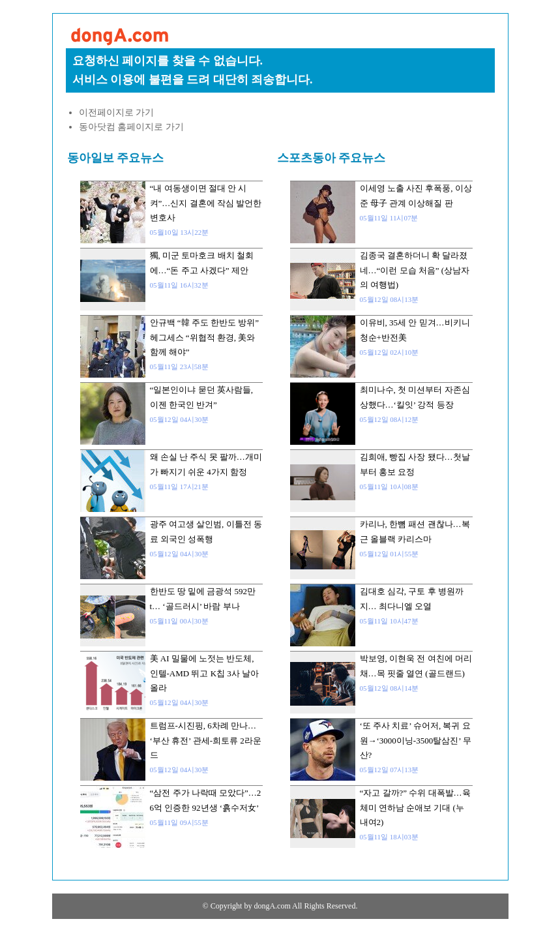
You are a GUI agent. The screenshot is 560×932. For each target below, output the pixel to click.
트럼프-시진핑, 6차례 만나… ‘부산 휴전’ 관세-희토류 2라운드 (206, 740)
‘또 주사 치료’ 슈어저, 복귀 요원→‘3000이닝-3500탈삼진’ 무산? (416, 740)
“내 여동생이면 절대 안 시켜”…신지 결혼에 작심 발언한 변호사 (206, 203)
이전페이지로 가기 (117, 113)
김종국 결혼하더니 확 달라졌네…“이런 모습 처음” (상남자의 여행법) (415, 270)
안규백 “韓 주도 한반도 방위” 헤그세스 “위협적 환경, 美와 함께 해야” (205, 337)
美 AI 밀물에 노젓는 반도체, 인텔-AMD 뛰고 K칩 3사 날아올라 (205, 673)
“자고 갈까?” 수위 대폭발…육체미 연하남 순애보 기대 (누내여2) (415, 807)
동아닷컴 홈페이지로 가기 (131, 127)
